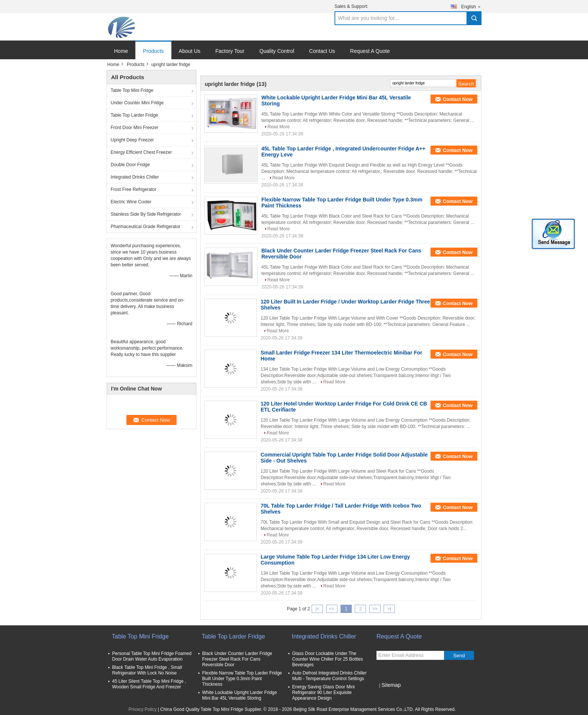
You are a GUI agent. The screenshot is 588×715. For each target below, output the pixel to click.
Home (121, 51)
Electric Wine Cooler (131, 202)
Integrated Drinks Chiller (135, 177)
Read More (278, 127)
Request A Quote (370, 51)
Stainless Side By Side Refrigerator (146, 214)
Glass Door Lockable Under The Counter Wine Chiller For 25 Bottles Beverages (328, 659)
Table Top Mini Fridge (132, 90)
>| (389, 609)
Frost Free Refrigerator (133, 189)
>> (375, 609)
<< (332, 609)
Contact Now (458, 99)
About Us (190, 51)
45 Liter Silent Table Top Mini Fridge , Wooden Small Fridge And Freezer (149, 684)
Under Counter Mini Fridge (137, 103)
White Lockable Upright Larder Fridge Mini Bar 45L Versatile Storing (239, 695)
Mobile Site (390, 694)
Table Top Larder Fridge (134, 115)
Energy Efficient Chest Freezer (141, 152)
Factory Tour (230, 51)
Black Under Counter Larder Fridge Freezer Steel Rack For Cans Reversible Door (237, 659)
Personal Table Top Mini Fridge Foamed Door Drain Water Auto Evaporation (152, 656)
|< (317, 609)
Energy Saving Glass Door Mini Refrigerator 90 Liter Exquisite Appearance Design (323, 692)
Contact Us (322, 51)
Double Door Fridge (130, 165)
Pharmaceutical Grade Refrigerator (145, 227)
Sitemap (391, 685)
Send (459, 656)
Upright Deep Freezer (132, 140)
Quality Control (277, 51)
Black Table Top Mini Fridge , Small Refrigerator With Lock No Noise (147, 670)
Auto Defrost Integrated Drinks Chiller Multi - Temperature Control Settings (329, 676)
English (471, 7)
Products (153, 51)
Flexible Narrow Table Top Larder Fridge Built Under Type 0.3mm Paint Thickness (242, 679)
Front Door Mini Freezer (134, 128)
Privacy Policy (143, 709)
